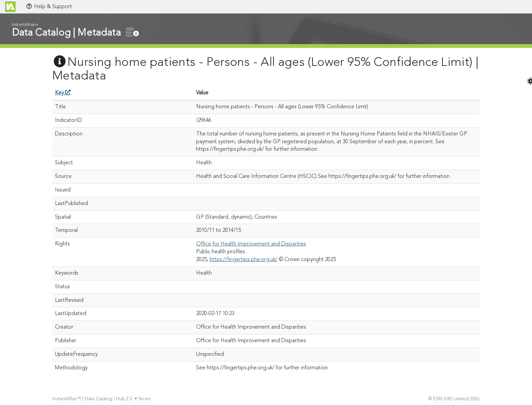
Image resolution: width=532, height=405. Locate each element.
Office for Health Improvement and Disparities (251, 244)
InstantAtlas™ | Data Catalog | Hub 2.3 (93, 399)
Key (63, 93)
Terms (145, 399)
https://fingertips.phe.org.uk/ (244, 260)
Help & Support (49, 6)
